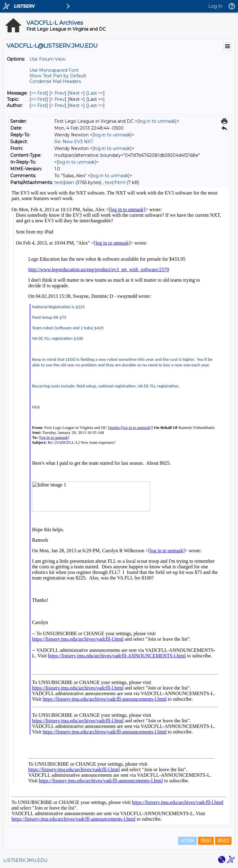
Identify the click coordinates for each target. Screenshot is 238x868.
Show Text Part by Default (58, 76)
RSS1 (206, 841)
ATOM (187, 841)
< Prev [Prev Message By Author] (58, 105)
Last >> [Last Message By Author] (95, 105)
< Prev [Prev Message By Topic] (58, 99)
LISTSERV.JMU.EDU (25, 860)
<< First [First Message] (39, 93)
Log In (215, 6)
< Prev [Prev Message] (58, 93)
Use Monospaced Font (54, 70)
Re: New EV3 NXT (74, 142)
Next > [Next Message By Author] (76, 105)
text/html (115, 182)
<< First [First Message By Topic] (39, 99)
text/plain (64, 182)
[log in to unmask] (157, 121)
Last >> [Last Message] (95, 93)
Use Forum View (47, 59)
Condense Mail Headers (55, 81)
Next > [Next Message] (76, 93)
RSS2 (223, 841)
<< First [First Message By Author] (39, 105)
